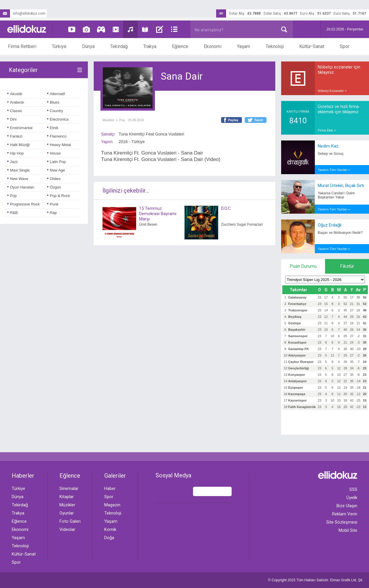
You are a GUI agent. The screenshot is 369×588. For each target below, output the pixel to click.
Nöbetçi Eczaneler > (332, 91)
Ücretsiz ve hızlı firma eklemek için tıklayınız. (339, 109)
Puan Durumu (303, 266)
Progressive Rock (24, 204)
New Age (56, 170)
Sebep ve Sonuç (331, 154)
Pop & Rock (59, 196)
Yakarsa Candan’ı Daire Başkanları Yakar (336, 195)
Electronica (58, 119)
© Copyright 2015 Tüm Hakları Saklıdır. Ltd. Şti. (316, 580)
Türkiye (59, 46)
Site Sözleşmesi (342, 522)
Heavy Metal (59, 145)
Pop (12, 196)
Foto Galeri (70, 521)
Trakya (150, 46)
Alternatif (56, 94)
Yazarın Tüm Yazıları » (334, 170)
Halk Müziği (18, 145)
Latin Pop (57, 162)
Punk (53, 204)
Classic (15, 111)
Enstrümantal (20, 128)
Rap (52, 213)
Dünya (88, 46)
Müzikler (109, 120)
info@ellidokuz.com (23, 13)
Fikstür (347, 266)
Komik (110, 529)
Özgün (54, 187)
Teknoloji (275, 46)
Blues (53, 102)
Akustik (15, 94)
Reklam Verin (345, 514)
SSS (353, 489)
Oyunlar (67, 513)
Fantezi (15, 136)
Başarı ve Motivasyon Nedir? (340, 233)
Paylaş (233, 120)
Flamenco (57, 136)
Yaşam (244, 46)
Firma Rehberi (22, 46)
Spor (345, 46)
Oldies (54, 179)
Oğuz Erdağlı (330, 225)
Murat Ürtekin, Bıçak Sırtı (341, 186)
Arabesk (16, 102)
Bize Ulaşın (347, 506)
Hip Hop (16, 153)
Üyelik (352, 498)
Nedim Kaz (328, 146)
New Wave (18, 179)
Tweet (259, 120)
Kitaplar (67, 497)
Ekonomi (213, 46)
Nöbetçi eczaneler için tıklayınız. (339, 70)
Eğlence (180, 46)
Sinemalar (69, 488)
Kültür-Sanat (312, 46)
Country (55, 111)
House (54, 153)
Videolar (67, 529)
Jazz (13, 162)
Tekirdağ (119, 46)
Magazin (112, 505)
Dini (12, 119)
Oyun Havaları (21, 187)
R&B (13, 213)
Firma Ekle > (327, 130)
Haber (110, 488)
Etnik (53, 128)
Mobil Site (348, 530)
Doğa (109, 538)
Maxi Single (18, 170)
